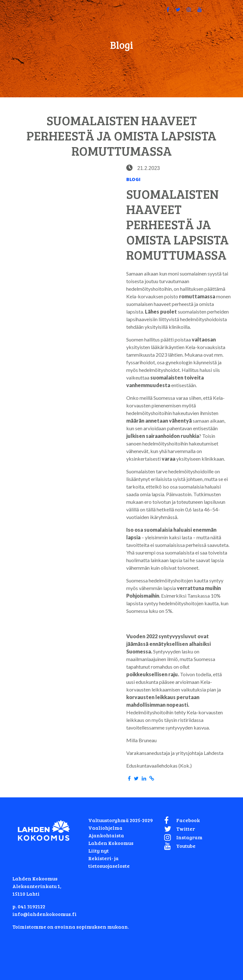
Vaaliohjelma (105, 828)
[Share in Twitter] (136, 778)
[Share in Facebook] (129, 778)
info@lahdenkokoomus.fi (44, 914)
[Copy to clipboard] (152, 778)
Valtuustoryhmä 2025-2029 (121, 820)
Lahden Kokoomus (111, 843)
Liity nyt (99, 850)
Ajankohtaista (106, 835)
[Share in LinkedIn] (144, 778)
